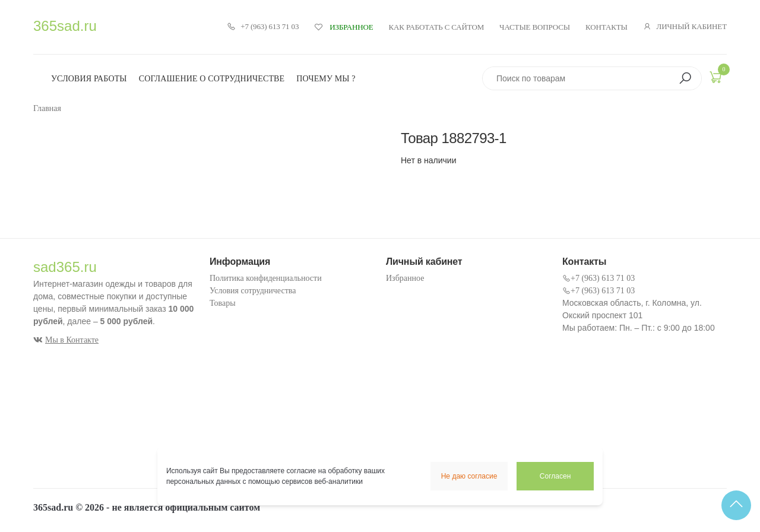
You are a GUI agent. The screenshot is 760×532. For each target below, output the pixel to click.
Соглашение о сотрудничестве (212, 79)
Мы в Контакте (66, 340)
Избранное (405, 278)
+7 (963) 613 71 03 (263, 27)
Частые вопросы (535, 27)
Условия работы (89, 79)
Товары (223, 303)
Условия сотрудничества (253, 291)
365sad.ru (65, 26)
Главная (47, 108)
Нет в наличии (429, 160)
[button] (685, 78)
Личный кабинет (685, 27)
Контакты (607, 27)
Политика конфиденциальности (266, 278)
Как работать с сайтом (437, 27)
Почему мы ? (326, 79)
